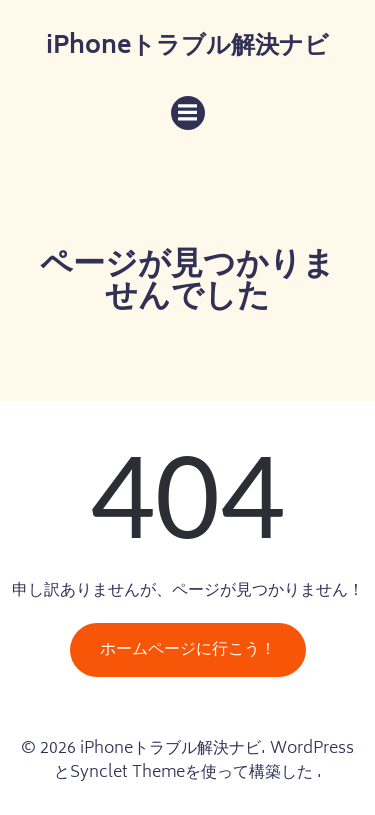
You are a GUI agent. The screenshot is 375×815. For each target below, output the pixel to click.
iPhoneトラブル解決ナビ (187, 48)
